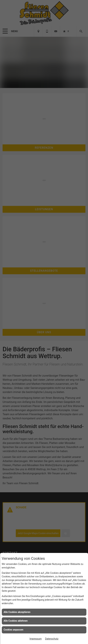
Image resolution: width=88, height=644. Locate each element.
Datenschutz (52, 639)
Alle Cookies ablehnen (16, 621)
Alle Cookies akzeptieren (17, 612)
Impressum (36, 639)
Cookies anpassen (13, 630)
